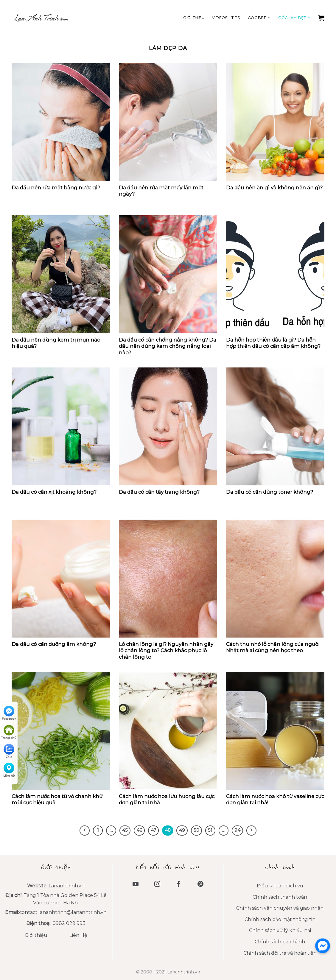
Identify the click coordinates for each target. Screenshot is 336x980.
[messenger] (323, 946)
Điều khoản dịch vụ (280, 886)
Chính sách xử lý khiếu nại (280, 930)
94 (237, 830)
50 (196, 830)
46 (139, 830)
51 (210, 830)
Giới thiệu (194, 18)
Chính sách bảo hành (280, 942)
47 (153, 830)
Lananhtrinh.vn (67, 886)
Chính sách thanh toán (280, 897)
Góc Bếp (259, 18)
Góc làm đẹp (294, 18)
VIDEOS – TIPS (226, 18)
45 (125, 830)
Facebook (9, 713)
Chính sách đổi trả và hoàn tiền (280, 953)
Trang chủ (9, 732)
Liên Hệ (78, 935)
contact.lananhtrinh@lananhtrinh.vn (63, 912)
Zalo (9, 751)
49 (182, 830)
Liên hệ (9, 770)
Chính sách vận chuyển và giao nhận (280, 908)
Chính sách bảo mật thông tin (280, 919)
